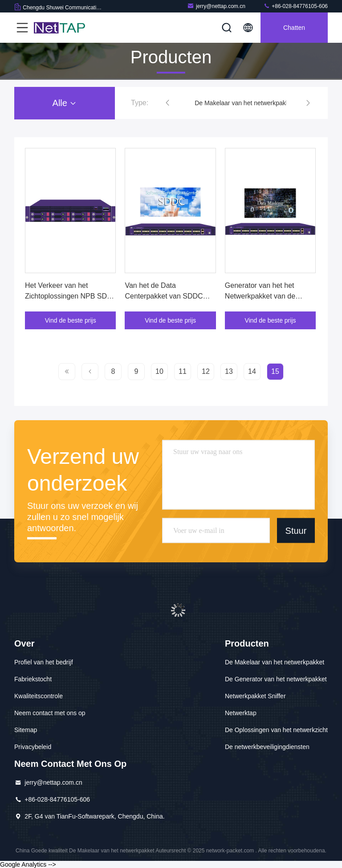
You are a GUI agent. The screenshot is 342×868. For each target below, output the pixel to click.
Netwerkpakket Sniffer (255, 696)
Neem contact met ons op (50, 713)
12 (206, 371)
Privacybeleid (33, 747)
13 (229, 371)
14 (252, 371)
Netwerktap (241, 713)
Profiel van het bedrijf (44, 662)
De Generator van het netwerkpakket (276, 679)
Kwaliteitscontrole (39, 696)
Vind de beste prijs (71, 320)
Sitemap (26, 730)
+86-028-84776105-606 (295, 6)
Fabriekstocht (33, 679)
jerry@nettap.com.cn (216, 6)
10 (159, 371)
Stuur (296, 530)
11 (183, 371)
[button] (167, 103)
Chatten (294, 28)
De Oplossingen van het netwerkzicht (276, 730)
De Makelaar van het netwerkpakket (244, 103)
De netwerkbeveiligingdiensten (267, 747)
